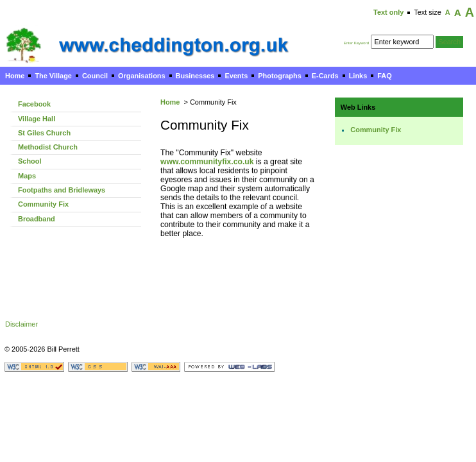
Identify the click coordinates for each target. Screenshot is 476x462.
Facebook (34, 104)
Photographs (279, 76)
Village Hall (37, 119)
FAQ (384, 76)
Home (15, 76)
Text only (388, 12)
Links (358, 76)
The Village (53, 76)
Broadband (37, 219)
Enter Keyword (356, 43)
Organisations (142, 76)
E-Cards (325, 76)
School (30, 161)
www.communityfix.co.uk (207, 162)
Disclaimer (21, 324)
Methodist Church (48, 147)
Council (95, 76)
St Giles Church (44, 133)
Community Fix (43, 204)
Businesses (195, 76)
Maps (27, 176)
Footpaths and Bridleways (62, 190)
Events (236, 76)
